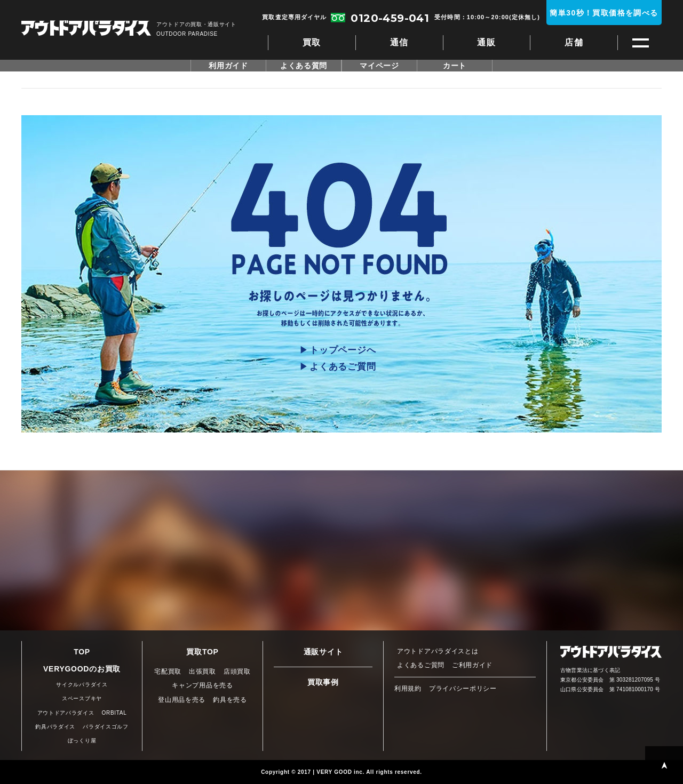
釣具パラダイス (55, 727)
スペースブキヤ (82, 698)
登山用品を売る (182, 700)
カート (455, 66)
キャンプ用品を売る (202, 685)
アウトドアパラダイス (86, 29)
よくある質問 (304, 66)
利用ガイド (228, 66)
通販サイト (323, 652)
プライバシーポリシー (463, 689)
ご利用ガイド (472, 665)
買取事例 (323, 682)
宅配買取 (168, 671)
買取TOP (202, 652)
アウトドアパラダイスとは (438, 651)
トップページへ (343, 350)
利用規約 (408, 689)
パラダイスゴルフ (106, 727)
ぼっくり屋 (82, 741)
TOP (82, 652)
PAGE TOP (664, 765)
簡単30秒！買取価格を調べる (604, 13)
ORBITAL (114, 713)
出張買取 (202, 671)
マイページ (379, 66)
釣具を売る (230, 700)
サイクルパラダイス (82, 685)
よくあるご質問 (343, 367)
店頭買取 (237, 671)
